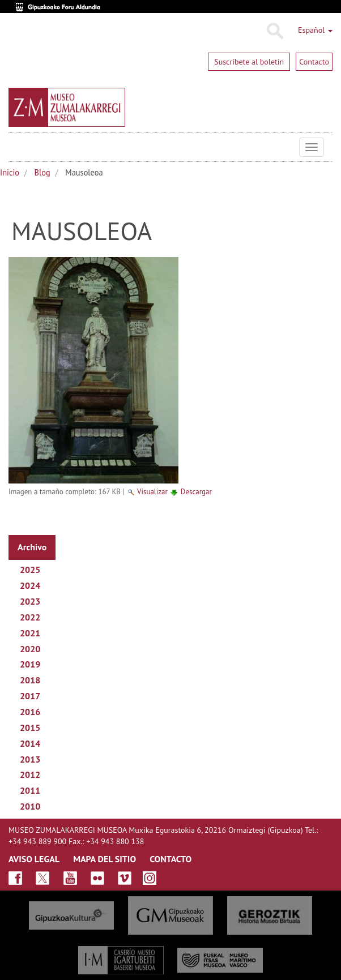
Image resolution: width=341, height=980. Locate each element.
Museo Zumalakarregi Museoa (17, 147)
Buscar (274, 31)
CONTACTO (170, 859)
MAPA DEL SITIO (105, 859)
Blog (42, 172)
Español (315, 30)
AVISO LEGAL (34, 859)
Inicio (10, 172)
